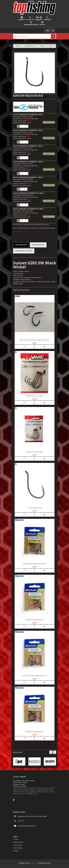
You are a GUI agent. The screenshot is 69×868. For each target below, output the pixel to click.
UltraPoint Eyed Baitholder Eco (35, 620)
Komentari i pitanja (24, 251)
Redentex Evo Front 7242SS (34, 396)
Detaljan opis (21, 245)
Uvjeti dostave (18, 845)
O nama (16, 839)
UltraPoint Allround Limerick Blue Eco (34, 564)
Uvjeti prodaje (38, 245)
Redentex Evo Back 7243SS (35, 452)
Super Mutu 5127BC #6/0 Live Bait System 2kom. (35, 340)
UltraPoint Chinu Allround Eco (35, 732)
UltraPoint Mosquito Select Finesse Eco (35, 676)
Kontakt (16, 851)
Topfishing (34, 863)
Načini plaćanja (18, 842)
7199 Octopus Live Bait (35, 508)
